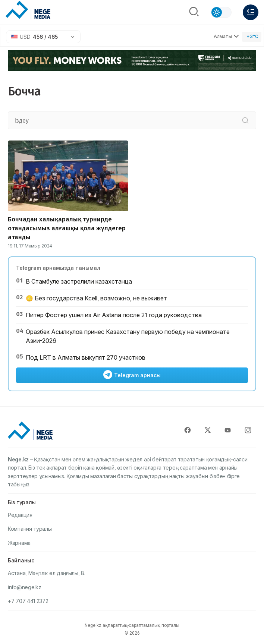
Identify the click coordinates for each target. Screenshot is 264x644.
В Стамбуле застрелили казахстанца (79, 281)
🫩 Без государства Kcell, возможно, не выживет (96, 298)
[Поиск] (194, 12)
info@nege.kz (24, 587)
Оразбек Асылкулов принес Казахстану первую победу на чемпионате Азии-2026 (128, 336)
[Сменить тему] (221, 12)
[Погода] (252, 37)
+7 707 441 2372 (28, 601)
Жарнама (19, 543)
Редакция (20, 515)
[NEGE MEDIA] (28, 10)
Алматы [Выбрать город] (226, 36)
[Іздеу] (245, 120)
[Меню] (251, 12)
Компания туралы (30, 529)
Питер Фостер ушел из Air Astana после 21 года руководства (114, 315)
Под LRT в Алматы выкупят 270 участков (86, 357)
